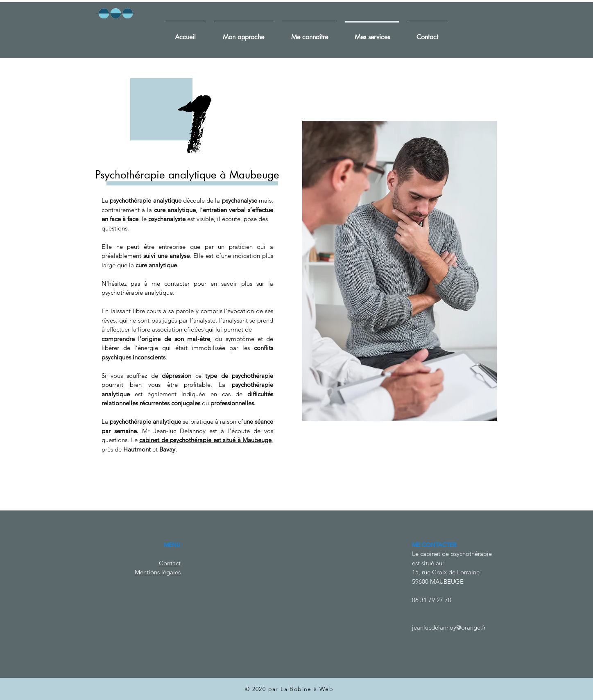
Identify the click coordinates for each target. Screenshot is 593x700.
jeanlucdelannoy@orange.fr (449, 627)
